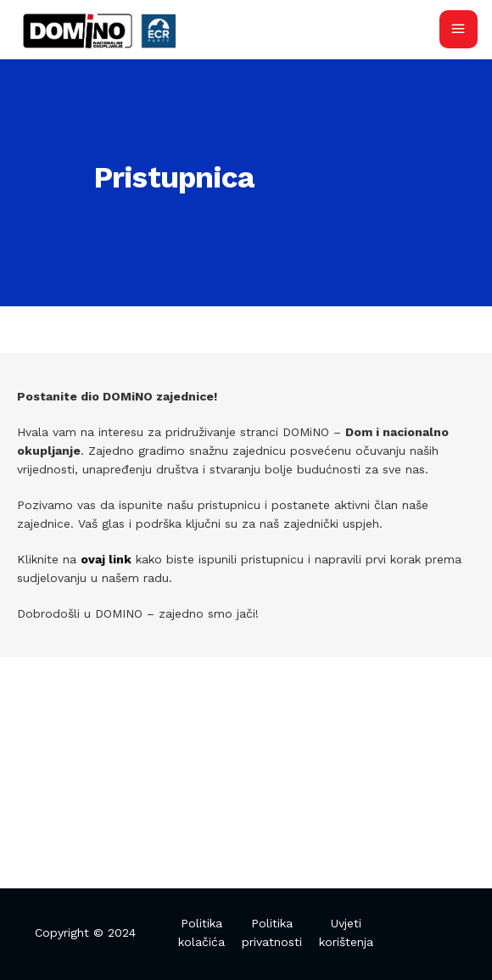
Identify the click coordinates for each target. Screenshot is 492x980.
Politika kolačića (201, 932)
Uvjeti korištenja (346, 932)
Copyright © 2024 (85, 932)
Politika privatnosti (272, 932)
